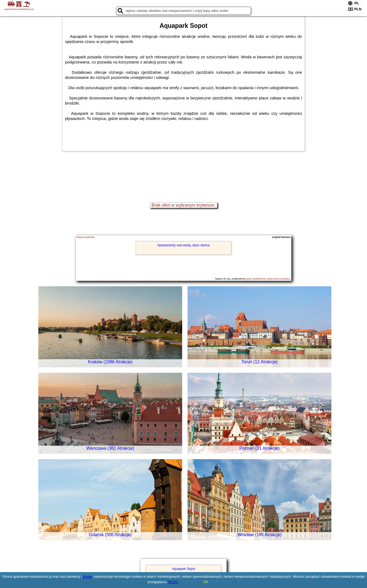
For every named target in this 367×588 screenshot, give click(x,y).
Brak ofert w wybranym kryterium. (183, 205)
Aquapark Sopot (183, 569)
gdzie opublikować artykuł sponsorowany (268, 279)
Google (87, 577)
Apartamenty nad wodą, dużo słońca (183, 245)
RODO (173, 582)
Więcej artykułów (86, 237)
